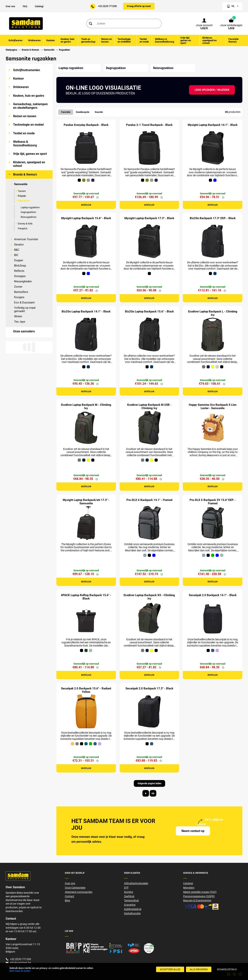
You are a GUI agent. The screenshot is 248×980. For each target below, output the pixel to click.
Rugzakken (24, 201)
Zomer (18, 287)
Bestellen (86, 205)
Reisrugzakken (29, 217)
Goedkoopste (83, 112)
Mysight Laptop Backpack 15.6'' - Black (86, 218)
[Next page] (146, 793)
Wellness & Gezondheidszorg (25, 144)
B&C (17, 250)
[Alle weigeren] (199, 969)
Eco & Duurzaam (24, 302)
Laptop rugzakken (30, 207)
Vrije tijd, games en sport (30, 154)
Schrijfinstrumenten (27, 70)
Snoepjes (20, 276)
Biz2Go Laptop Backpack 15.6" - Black (149, 311)
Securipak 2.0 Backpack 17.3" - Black (149, 688)
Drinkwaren (21, 87)
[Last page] (153, 793)
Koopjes (19, 297)
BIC (16, 255)
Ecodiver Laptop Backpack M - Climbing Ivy (86, 406)
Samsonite (21, 184)
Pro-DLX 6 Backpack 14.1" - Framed (149, 500)
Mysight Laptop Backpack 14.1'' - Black (213, 125)
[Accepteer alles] (170, 969)
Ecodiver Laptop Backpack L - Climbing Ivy (213, 313)
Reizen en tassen (25, 116)
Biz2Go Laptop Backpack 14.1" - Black (86, 311)
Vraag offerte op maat (139, 6)
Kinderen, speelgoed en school (29, 164)
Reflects (19, 271)
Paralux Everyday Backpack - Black (86, 125)
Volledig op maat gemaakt (25, 309)
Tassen (22, 191)
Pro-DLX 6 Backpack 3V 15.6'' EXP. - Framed (213, 502)
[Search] (90, 24)
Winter (18, 316)
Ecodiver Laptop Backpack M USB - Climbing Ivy (149, 406)
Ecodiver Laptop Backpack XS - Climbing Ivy (149, 597)
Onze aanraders (24, 331)
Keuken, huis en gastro (29, 96)
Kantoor (19, 79)
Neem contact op (193, 831)
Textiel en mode (24, 133)
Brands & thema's (25, 174)
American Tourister (26, 239)
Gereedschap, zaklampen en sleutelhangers (30, 106)
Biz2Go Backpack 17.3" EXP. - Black (213, 218)
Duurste (99, 112)
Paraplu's (23, 228)
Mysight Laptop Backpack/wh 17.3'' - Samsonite (86, 502)
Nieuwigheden (23, 281)
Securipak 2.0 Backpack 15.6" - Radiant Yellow (86, 690)
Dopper (19, 260)
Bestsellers (21, 292)
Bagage (22, 196)
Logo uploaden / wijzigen (212, 90)
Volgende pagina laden (149, 783)
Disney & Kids (25, 224)
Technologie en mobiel (28, 125)
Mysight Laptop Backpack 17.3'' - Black (149, 218)
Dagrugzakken (28, 212)
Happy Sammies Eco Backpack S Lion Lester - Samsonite (213, 406)
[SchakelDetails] (227, 969)
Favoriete (66, 112)
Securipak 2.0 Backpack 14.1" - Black (213, 595)
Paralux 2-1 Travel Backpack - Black (149, 125)
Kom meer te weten (20, 971)
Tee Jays (20, 322)
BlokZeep (20, 266)
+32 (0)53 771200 (107, 6)
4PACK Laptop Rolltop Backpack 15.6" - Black (86, 597)
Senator (19, 245)
